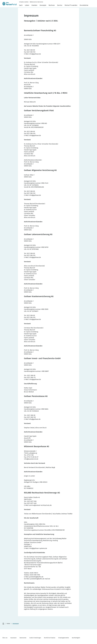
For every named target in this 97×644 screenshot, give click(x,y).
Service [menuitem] (60, 5)
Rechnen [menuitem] (52, 5)
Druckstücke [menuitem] (84, 5)
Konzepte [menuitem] (43, 5)
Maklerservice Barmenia (36, 2)
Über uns (5, 638)
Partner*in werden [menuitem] (71, 5)
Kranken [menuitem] (34, 5)
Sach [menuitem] (21, 5)
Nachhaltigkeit (76, 638)
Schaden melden (24, 2)
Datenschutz (23, 638)
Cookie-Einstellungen (35, 638)
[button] (94, 5)
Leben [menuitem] (27, 5)
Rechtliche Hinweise (50, 638)
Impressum (13, 638)
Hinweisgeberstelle (64, 638)
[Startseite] (3, 624)
